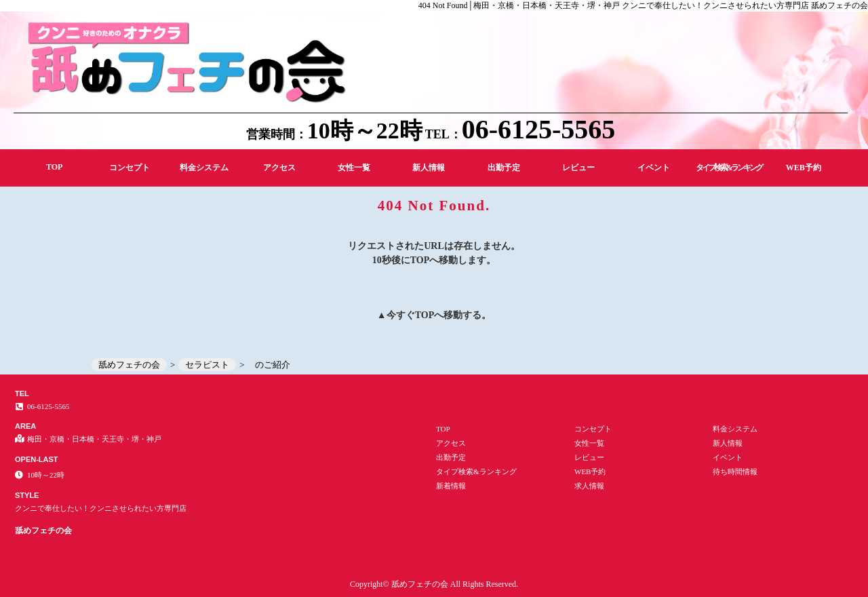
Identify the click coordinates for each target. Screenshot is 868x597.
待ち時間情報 (735, 471)
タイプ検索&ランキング (729, 168)
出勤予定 (504, 168)
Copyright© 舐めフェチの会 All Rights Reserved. (434, 584)
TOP (54, 167)
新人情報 (429, 168)
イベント (654, 168)
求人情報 (589, 486)
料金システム (204, 168)
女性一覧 (354, 168)
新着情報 (451, 486)
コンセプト (130, 168)
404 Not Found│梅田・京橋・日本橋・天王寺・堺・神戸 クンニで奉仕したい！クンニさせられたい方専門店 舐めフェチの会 (643, 5)
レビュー (578, 168)
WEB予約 (804, 168)
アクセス (279, 168)
